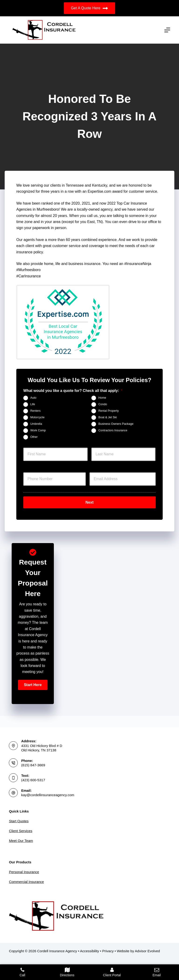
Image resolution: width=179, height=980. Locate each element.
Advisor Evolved (148, 951)
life (58, 264)
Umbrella (36, 424)
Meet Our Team (21, 841)
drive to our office (143, 222)
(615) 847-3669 (33, 765)
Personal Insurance (24, 872)
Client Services (21, 831)
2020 (76, 203)
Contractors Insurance (113, 430)
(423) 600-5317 (33, 780)
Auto (33, 398)
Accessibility (89, 951)
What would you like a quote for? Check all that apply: (73, 391)
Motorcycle (37, 417)
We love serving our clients (39, 185)
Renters (35, 411)
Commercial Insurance (26, 882)
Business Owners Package (116, 424)
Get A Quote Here (89, 8)
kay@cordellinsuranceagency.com (48, 795)
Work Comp (38, 430)
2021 (86, 203)
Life (33, 404)
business (76, 264)
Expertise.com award (105, 191)
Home (102, 398)
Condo (103, 404)
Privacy (108, 951)
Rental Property (109, 411)
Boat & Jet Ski (108, 417)
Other (34, 437)
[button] (33, 684)
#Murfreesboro (28, 270)
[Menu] (167, 30)
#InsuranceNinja (138, 264)
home (49, 264)
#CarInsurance (29, 276)
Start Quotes (19, 821)
